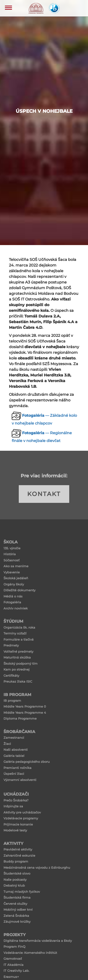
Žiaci (7, 744)
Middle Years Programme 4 (25, 713)
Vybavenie (12, 572)
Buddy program (16, 861)
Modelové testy (15, 830)
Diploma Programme (20, 718)
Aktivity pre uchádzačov (22, 812)
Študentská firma (17, 897)
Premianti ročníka (17, 768)
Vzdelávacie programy (21, 818)
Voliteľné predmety (18, 651)
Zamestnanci (14, 738)
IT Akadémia (13, 965)
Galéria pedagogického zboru (27, 762)
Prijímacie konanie (18, 824)
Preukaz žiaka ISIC (18, 681)
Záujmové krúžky (17, 922)
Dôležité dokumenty (19, 590)
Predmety (11, 645)
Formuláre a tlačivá (19, 639)
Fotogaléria (12, 602)
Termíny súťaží (15, 633)
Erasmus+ (11, 977)
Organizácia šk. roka (19, 627)
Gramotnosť (13, 959)
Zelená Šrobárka (16, 916)
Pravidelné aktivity (18, 849)
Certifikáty (11, 676)
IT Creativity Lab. (16, 971)
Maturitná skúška (17, 657)
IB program (12, 701)
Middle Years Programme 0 (25, 706)
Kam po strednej (17, 669)
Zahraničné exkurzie (19, 855)
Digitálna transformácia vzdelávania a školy (38, 941)
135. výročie (12, 548)
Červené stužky (15, 904)
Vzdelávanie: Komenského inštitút (30, 953)
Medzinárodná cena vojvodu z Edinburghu (37, 867)
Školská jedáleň (16, 578)
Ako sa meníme (16, 566)
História (10, 554)
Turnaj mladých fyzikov (22, 892)
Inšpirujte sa (13, 806)
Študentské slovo (17, 873)
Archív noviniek (16, 608)
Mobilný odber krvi (18, 909)
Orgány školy (14, 584)
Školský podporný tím (21, 663)
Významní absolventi (20, 780)
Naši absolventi (16, 750)
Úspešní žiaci (14, 774)
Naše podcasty (15, 880)
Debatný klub (14, 885)
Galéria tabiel (14, 756)
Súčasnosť (11, 560)
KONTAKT (44, 494)
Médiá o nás (13, 596)
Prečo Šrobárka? (16, 800)
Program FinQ (14, 947)
